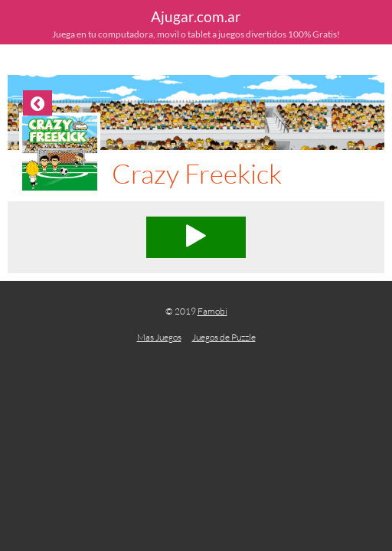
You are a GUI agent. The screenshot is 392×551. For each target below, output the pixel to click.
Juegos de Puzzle (224, 337)
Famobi (212, 311)
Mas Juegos (159, 337)
